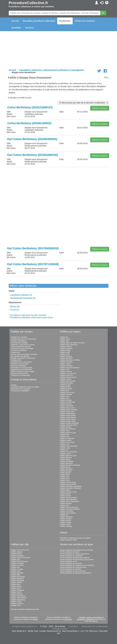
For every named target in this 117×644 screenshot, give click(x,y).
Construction (15, 352)
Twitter (35, 619)
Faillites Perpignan (18, 590)
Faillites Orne (65, 479)
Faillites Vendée (66, 519)
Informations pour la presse (21, 389)
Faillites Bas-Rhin (66, 358)
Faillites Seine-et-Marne (69, 498)
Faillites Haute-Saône (68, 415)
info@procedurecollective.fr (24, 626)
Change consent (60, 629)
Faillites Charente (66, 366)
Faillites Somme (66, 503)
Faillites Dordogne (67, 383)
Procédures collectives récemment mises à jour (32, 317)
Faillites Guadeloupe (67, 402)
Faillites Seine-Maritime (68, 500)
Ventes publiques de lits (69, 562)
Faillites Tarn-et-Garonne (69, 507)
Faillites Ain (64, 337)
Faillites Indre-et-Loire (68, 433)
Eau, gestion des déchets (20, 356)
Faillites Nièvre (65, 473)
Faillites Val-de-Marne (68, 513)
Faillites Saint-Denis (18, 596)
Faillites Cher (65, 370)
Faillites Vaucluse (66, 517)
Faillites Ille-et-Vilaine (68, 429)
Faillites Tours (16, 605)
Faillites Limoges (17, 569)
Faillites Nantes (17, 583)
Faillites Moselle (66, 471)
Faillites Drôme (65, 387)
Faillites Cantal (65, 364)
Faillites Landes (66, 440)
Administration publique (19, 343)
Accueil (15, 21)
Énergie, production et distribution (23, 358)
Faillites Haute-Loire (67, 412)
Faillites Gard (65, 396)
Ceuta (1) (15, 310)
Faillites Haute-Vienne (68, 419)
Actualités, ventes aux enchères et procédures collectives (90, 618)
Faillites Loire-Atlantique (69, 446)
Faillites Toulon (16, 602)
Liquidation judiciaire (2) (21, 295)
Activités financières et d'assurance (24, 339)
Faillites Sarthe (65, 494)
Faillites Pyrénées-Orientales (70, 488)
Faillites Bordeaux (17, 556)
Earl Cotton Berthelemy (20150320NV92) (33, 155)
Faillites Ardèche (66, 347)
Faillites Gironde (66, 400)
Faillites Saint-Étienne (19, 598)
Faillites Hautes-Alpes (68, 421)
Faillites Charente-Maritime (70, 368)
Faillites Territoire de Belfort (70, 509)
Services (29, 28)
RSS (106, 77)
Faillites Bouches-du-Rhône (70, 360)
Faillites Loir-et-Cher (67, 442)
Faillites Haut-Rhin (67, 406)
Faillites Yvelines (66, 526)
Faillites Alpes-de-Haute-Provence (72, 343)
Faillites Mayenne (66, 463)
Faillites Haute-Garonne (69, 410)
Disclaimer (73, 626)
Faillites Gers (65, 398)
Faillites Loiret (65, 448)
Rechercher (65, 21)
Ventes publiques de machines (71, 563)
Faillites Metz (16, 575)
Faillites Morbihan (66, 469)
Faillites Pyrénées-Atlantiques (71, 486)
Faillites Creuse (66, 379)
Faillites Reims (16, 592)
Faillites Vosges (66, 523)
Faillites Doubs (65, 385)
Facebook (68, 619)
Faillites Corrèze (66, 372)
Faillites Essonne (66, 389)
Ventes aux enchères (85, 21)
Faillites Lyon (16, 571)
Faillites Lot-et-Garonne (68, 452)
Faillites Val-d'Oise (67, 511)
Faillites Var (64, 515)
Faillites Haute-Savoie (68, 417)
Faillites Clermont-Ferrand (20, 558)
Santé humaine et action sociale (23, 372)
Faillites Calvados (66, 362)
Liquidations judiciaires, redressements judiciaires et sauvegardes (51, 70)
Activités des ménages (19, 337)
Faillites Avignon (17, 552)
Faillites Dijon (16, 560)
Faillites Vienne (65, 521)
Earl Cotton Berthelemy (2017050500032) (33, 248)
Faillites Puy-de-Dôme (68, 484)
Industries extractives (19, 366)
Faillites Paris (65, 481)
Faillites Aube (65, 352)
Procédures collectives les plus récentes (28, 315)
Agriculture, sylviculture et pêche (23, 345)
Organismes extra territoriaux (22, 370)
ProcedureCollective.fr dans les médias (25, 387)
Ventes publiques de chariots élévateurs (74, 554)
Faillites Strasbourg (18, 600)
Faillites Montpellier (18, 577)
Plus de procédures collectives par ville (25, 609)
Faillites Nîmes (16, 586)
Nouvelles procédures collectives (39, 21)
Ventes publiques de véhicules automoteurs (76, 573)
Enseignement (16, 360)
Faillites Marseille (17, 573)
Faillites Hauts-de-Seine (69, 425)
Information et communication (22, 368)
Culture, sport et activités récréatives (24, 354)
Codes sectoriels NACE (68, 540)
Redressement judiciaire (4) (23, 298)
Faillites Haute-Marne (68, 414)
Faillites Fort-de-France (19, 562)
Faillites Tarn (65, 505)
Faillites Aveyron (66, 356)
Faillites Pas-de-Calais (68, 482)
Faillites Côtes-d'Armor (68, 377)
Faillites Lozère (65, 454)
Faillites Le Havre (17, 565)
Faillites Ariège (65, 350)
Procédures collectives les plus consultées (75, 538)
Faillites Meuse (65, 467)
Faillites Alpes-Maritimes (69, 345)
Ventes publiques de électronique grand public (77, 560)
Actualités (16, 28)
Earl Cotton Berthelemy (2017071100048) (33, 264)
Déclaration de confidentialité (95, 626)
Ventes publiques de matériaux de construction (77, 565)
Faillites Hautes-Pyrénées (69, 423)
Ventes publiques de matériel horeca (73, 567)
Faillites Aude (65, 354)
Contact (14, 385)
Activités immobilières (19, 341)
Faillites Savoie (65, 496)
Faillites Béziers (17, 554)
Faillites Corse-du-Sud (68, 373)
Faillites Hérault (66, 427)
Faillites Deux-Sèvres (68, 381)
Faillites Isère (65, 435)
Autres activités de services (21, 347)
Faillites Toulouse (17, 604)
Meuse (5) (15, 306)
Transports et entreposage (20, 375)
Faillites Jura (65, 437)
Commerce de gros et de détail (22, 349)
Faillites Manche (66, 458)
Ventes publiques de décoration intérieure (75, 558)
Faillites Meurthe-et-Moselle (70, 465)
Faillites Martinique (67, 461)
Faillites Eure (65, 391)
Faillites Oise (65, 477)
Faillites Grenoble (17, 563)
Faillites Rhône (65, 490)
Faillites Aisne (65, 339)
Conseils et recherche (19, 350)
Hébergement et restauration (21, 362)
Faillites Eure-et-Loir (67, 393)
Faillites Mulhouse (17, 581)
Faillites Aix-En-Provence (20, 550)
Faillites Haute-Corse (68, 408)
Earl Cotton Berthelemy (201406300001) (32, 139)
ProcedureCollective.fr (28, 3)
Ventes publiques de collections (71, 556)
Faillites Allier (65, 341)
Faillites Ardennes (66, 349)
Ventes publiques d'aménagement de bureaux (77, 550)
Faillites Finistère (66, 394)
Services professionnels (20, 373)
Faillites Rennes (17, 594)
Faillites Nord (65, 475)
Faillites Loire (65, 444)
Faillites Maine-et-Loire (68, 456)
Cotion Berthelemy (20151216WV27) (30, 107)
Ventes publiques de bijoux (70, 552)
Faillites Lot (64, 450)
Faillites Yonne (65, 524)
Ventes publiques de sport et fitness (73, 571)
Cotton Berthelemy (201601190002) (29, 123)
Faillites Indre (65, 431)
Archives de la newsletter (20, 391)
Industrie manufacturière (20, 364)
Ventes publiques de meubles (71, 569)
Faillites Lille (15, 567)
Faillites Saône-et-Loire (68, 492)
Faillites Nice (16, 584)
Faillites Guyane (66, 404)
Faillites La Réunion (67, 438)
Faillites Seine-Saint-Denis (70, 502)
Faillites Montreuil (17, 579)
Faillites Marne (65, 459)
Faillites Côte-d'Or (66, 375)
